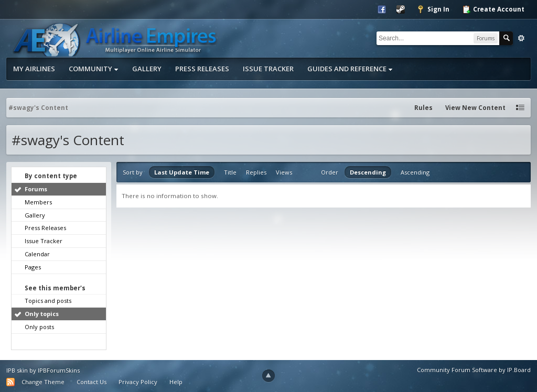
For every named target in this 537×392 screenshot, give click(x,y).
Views (284, 172)
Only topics (42, 314)
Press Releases (202, 69)
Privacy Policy (138, 382)
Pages (33, 267)
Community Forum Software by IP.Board (474, 370)
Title (230, 172)
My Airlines (34, 69)
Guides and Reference (350, 69)
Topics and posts (48, 301)
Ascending (415, 172)
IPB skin (17, 370)
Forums (36, 189)
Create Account (493, 9)
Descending (368, 172)
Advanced (521, 38)
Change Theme (43, 382)
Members (38, 202)
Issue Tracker (268, 69)
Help (176, 382)
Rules (423, 108)
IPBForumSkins (59, 370)
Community (94, 69)
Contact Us (92, 382)
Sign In (433, 9)
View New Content (475, 108)
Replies (256, 172)
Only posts (39, 327)
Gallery (147, 69)
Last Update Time (182, 172)
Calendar (37, 254)
